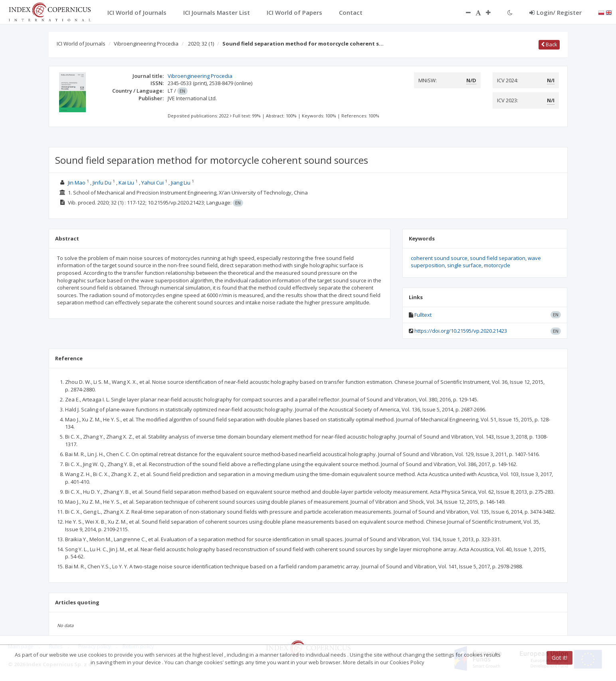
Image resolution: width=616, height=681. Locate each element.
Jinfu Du (102, 183)
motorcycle (497, 265)
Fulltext (423, 315)
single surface (464, 265)
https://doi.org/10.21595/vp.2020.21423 (461, 331)
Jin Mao (77, 183)
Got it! (560, 658)
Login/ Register (556, 12)
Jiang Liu (181, 183)
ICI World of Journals (81, 44)
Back (549, 44)
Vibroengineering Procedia (146, 44)
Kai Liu (126, 183)
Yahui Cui (153, 183)
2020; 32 (201, 44)
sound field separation (498, 258)
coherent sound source (439, 258)
